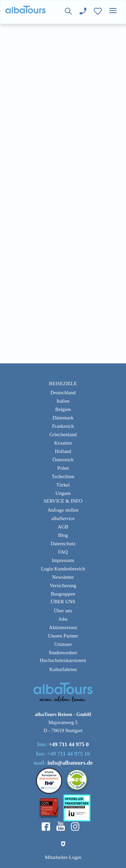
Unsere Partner (63, 636)
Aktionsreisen (63, 627)
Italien (63, 401)
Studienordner (63, 653)
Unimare (63, 644)
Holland (63, 451)
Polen (63, 468)
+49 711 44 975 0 (69, 744)
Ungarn (63, 493)
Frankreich (63, 426)
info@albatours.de (70, 763)
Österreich (63, 460)
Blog (63, 535)
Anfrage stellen (63, 510)
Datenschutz (63, 544)
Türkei (63, 485)
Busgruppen (63, 594)
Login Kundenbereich (63, 569)
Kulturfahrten (63, 669)
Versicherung (63, 585)
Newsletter (63, 577)
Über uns (63, 611)
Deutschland (63, 393)
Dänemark (63, 418)
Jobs (63, 619)
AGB (63, 527)
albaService (63, 518)
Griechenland (63, 435)
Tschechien (63, 476)
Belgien (63, 409)
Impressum (63, 560)
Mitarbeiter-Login (63, 857)
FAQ (63, 552)
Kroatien (63, 443)
